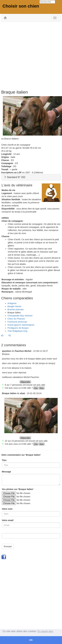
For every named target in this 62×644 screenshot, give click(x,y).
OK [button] (31, 640)
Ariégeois (12, 303)
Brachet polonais (16, 309)
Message (6, 472)
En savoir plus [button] (45, 631)
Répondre (25, 382)
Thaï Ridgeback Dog (17, 331)
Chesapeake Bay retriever (20, 316)
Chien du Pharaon (16, 319)
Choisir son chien (21, 6)
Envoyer (8, 546)
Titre (4, 460)
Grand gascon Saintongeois (21, 325)
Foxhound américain (17, 322)
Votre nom (7, 509)
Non (42, 388)
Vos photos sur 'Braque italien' (18, 489)
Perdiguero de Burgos (18, 328)
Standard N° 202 (15, 177)
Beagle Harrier (14, 306)
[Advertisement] (31, 55)
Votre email (8, 520)
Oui (36, 388)
